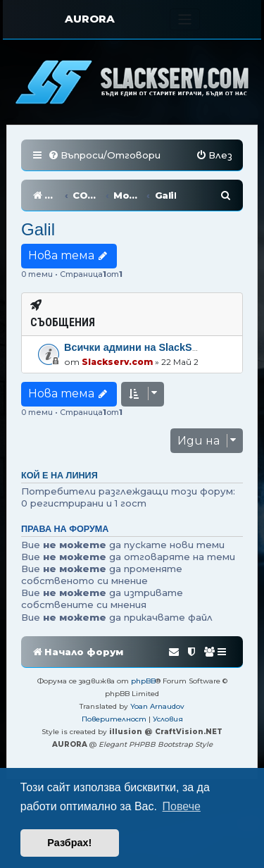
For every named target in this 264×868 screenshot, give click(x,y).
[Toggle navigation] (185, 19)
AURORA (90, 19)
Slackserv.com (117, 362)
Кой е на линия (59, 476)
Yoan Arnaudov (157, 706)
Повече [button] (182, 806)
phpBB (143, 681)
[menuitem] (104, 155)
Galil (38, 229)
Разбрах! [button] (69, 843)
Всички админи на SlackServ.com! (149, 347)
